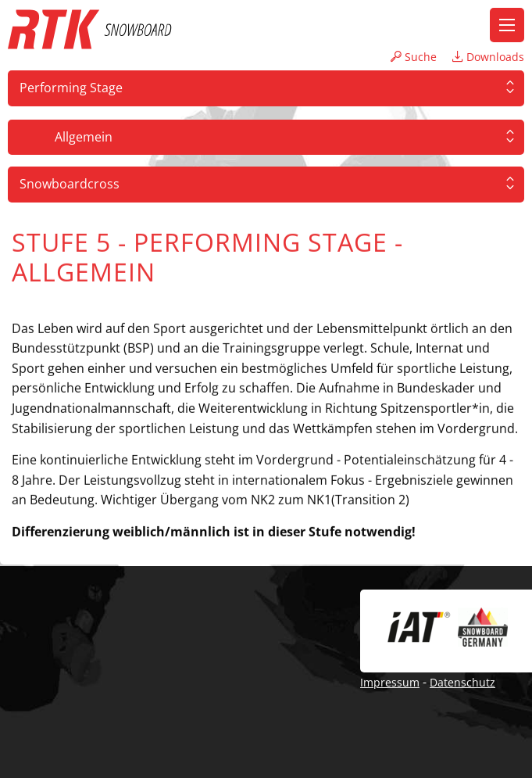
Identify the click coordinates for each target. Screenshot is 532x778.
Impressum (390, 682)
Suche (414, 57)
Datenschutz (462, 682)
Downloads (488, 57)
